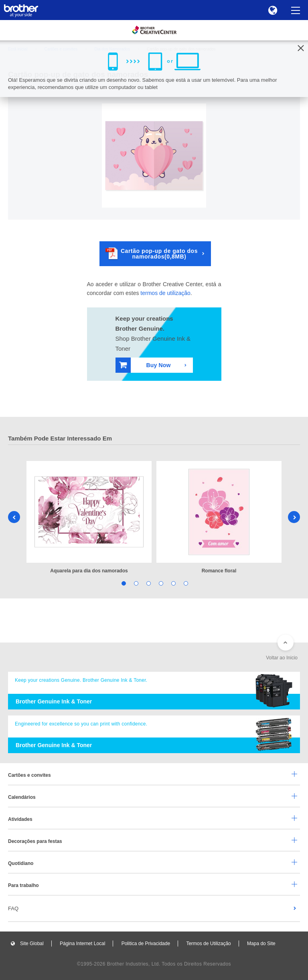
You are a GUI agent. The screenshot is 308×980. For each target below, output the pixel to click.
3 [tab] (148, 583)
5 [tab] (173, 583)
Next (294, 517)
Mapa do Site (261, 944)
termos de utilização (165, 293)
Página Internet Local (82, 944)
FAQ (13, 908)
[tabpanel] (89, 518)
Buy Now (145, 365)
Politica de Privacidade (146, 944)
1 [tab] (123, 583)
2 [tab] (135, 583)
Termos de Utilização (208, 944)
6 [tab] (185, 583)
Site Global (32, 944)
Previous (14, 517)
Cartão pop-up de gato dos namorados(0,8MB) (152, 254)
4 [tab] (160, 583)
